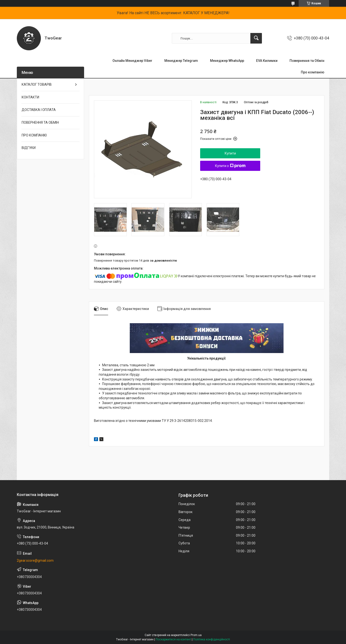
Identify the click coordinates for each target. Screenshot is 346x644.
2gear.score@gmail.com (35, 560)
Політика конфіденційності (212, 639)
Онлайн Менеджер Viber (132, 61)
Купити (230, 153)
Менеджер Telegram (181, 61)
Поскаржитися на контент (173, 639)
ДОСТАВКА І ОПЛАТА (39, 110)
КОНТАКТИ (30, 97)
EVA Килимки (267, 61)
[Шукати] (256, 38)
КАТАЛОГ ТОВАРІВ (37, 84)
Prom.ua (196, 635)
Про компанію (313, 72)
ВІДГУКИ (29, 148)
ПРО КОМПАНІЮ (34, 135)
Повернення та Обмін (307, 61)
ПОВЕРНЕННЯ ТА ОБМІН (40, 122)
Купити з (230, 166)
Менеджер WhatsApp (227, 61)
